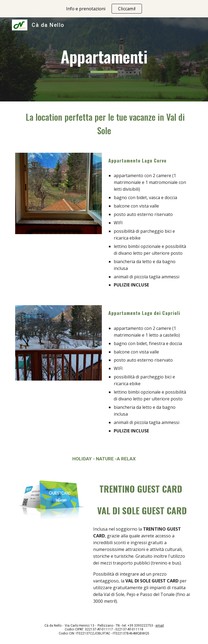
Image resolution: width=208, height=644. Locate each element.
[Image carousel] (58, 197)
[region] (104, 9)
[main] (104, 60)
